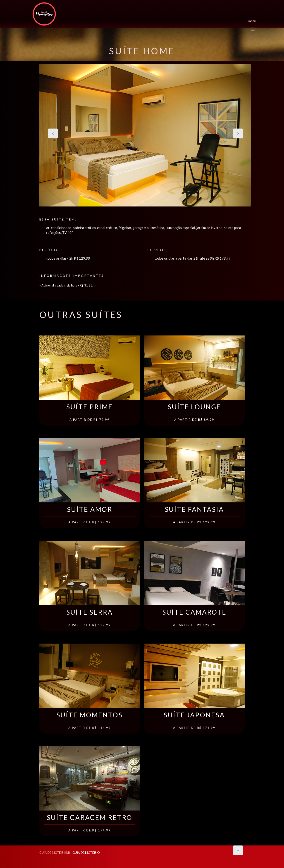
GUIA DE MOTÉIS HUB (55, 853)
